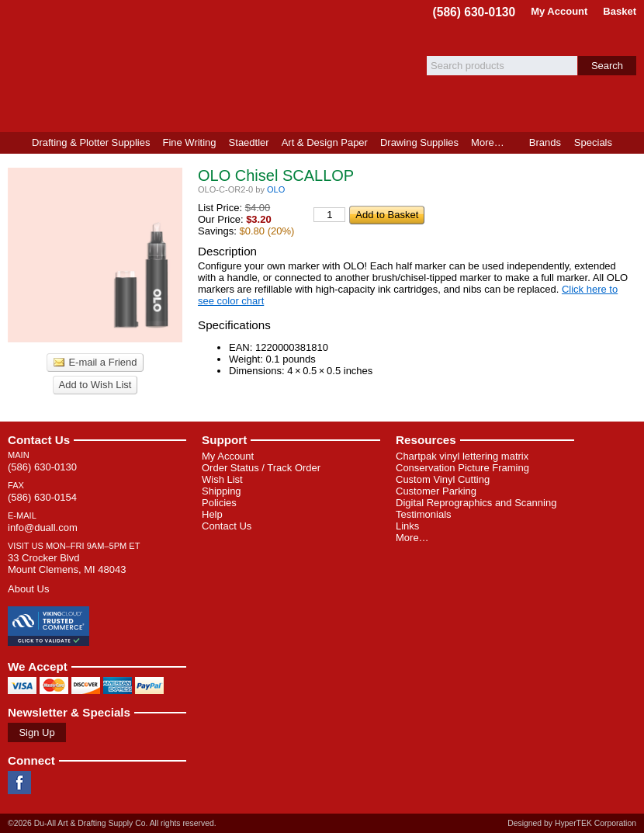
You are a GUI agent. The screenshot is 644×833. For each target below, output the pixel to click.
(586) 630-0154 (42, 497)
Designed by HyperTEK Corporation (572, 823)
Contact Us (39, 440)
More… (412, 538)
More (488, 142)
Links (407, 526)
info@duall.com (43, 528)
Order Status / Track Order (261, 468)
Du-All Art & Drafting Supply (181, 66)
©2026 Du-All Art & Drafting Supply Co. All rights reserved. (112, 823)
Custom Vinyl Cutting (443, 479)
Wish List (222, 479)
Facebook (19, 783)
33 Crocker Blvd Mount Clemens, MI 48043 (67, 564)
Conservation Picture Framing (462, 468)
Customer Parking (436, 491)
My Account (559, 11)
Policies (219, 503)
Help (212, 514)
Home (13, 143)
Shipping (222, 491)
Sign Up (36, 732)
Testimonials (424, 514)
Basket (620, 11)
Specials (593, 142)
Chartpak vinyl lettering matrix (462, 456)
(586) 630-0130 (474, 12)
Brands (545, 142)
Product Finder (631, 143)
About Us (28, 589)
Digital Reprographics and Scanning (476, 503)
